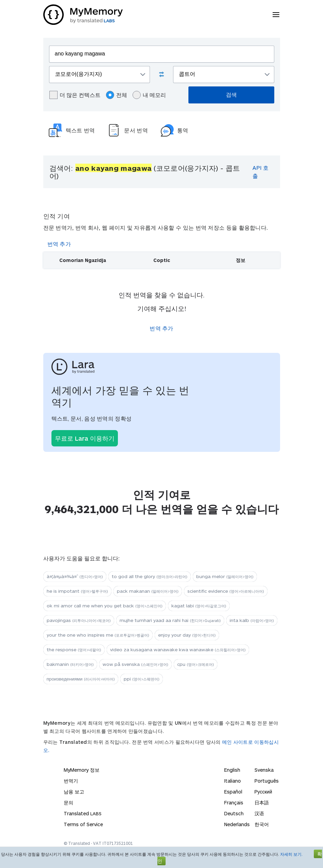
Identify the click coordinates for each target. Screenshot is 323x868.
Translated (83, 813)
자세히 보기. (291, 854)
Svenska (264, 770)
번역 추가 (59, 244)
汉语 (259, 813)
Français (234, 803)
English (232, 770)
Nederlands (237, 824)
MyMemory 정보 (82, 770)
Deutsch (234, 813)
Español (233, 792)
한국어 (262, 824)
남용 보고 (74, 792)
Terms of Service (83, 824)
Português (267, 781)
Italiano (233, 781)
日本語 (262, 803)
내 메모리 (149, 95)
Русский (263, 792)
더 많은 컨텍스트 (75, 95)
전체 (117, 95)
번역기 (71, 781)
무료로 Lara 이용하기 (85, 438)
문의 (68, 803)
